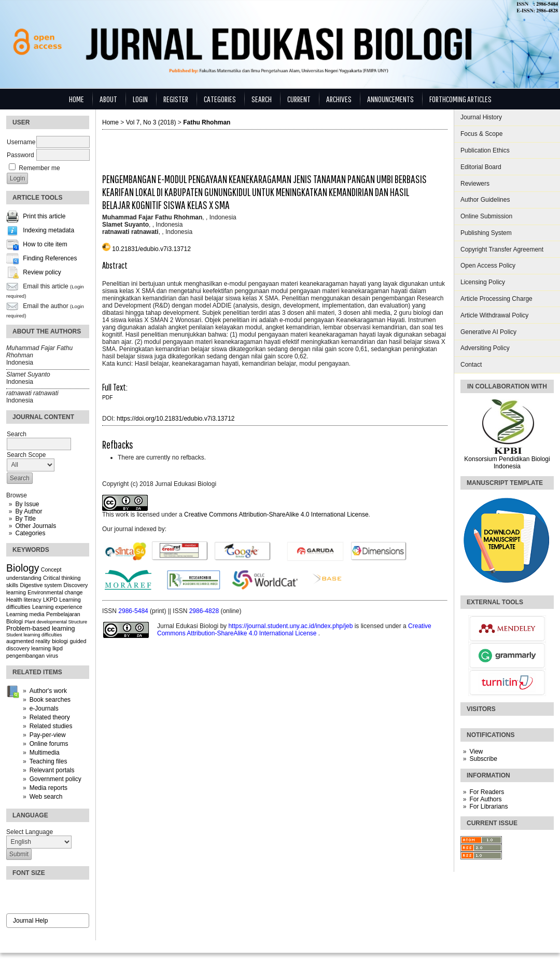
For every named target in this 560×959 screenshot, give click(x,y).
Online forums (49, 744)
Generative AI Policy (488, 332)
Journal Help (30, 921)
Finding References (50, 259)
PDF (107, 398)
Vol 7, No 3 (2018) (151, 122)
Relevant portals (52, 770)
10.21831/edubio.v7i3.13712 (151, 249)
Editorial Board (481, 167)
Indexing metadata (48, 231)
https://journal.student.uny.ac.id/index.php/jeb (291, 626)
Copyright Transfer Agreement (502, 249)
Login (140, 99)
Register (176, 99)
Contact (471, 365)
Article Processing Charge (496, 299)
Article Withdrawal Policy (494, 315)
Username (21, 142)
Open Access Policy (488, 266)
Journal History (481, 117)
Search (262, 99)
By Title (25, 519)
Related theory (50, 717)
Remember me (39, 168)
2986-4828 (205, 611)
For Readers (487, 792)
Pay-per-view (48, 735)
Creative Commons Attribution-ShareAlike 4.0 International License (276, 515)
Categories (30, 533)
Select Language (30, 832)
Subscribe (483, 759)
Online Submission (486, 216)
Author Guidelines (485, 200)
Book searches (50, 700)
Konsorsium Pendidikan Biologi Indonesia (507, 463)
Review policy (42, 273)
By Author (29, 511)
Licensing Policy (483, 282)
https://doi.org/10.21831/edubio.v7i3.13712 (176, 419)
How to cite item (45, 245)
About (108, 99)
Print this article (44, 217)
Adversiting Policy (485, 348)
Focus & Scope (481, 134)
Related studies (51, 726)
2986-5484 (134, 611)
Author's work (48, 691)
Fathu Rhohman (207, 122)
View (476, 752)
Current (299, 99)
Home (76, 99)
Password (20, 155)
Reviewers (475, 184)
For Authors (485, 799)
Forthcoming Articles (460, 99)
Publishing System (486, 233)
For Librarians (488, 807)
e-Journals (44, 708)
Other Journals (36, 526)
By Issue (27, 504)
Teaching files (48, 761)
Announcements (390, 99)
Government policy (55, 779)
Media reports (48, 788)
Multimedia (45, 753)
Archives (339, 99)
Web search (46, 797)
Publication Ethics (485, 150)
